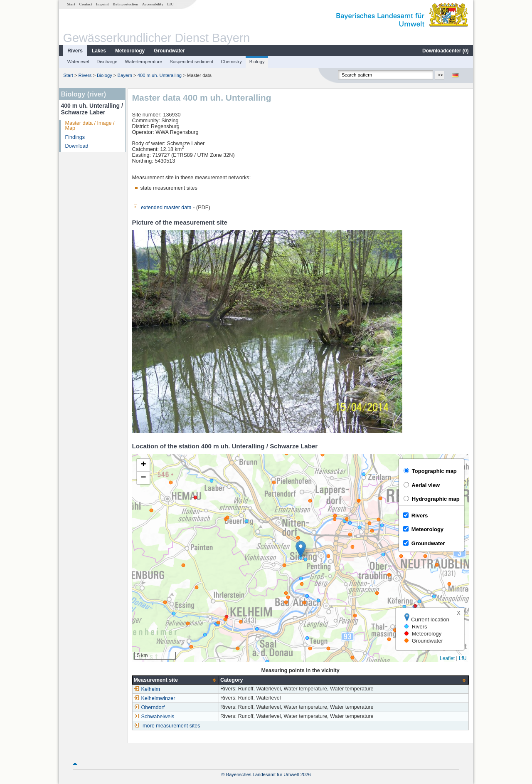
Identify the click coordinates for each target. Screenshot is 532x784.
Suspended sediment (191, 62)
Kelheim (147, 689)
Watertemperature (144, 62)
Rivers (75, 51)
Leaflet (447, 658)
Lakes (99, 51)
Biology (257, 62)
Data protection (125, 4)
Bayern (125, 75)
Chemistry (231, 62)
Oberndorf (149, 707)
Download (77, 146)
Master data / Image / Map (90, 126)
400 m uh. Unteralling (160, 75)
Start (71, 4)
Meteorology (130, 51)
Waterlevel (78, 62)
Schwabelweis (154, 717)
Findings (75, 137)
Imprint (102, 4)
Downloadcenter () (445, 51)
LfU (170, 4)
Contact (85, 4)
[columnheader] (175, 680)
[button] (301, 549)
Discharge (107, 62)
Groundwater (169, 51)
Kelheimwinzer (155, 698)
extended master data (162, 208)
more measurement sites (171, 726)
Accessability (153, 4)
